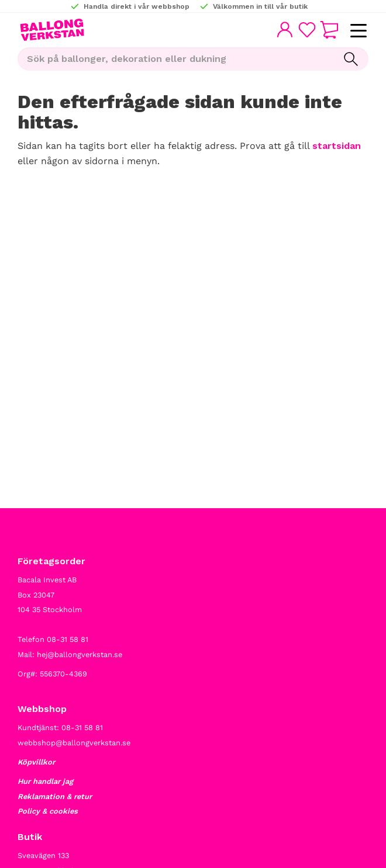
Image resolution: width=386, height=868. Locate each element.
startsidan (337, 146)
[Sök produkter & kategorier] (175, 59)
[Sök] (351, 59)
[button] (358, 31)
